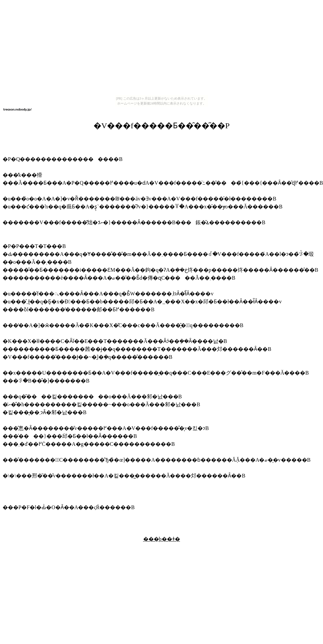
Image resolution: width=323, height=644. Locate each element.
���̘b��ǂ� (162, 539)
